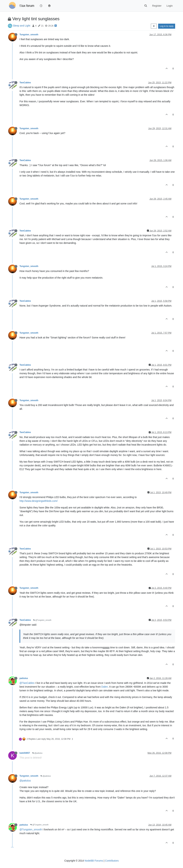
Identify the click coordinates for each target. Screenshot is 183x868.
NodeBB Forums (94, 861)
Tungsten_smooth (29, 35)
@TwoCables (27, 683)
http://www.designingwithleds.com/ (39, 501)
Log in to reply (167, 26)
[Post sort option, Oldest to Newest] (154, 26)
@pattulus (37, 753)
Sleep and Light (22, 26)
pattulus (24, 678)
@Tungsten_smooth (42, 620)
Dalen (105, 687)
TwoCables (25, 83)
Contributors (112, 861)
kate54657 (25, 753)
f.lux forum (27, 6)
